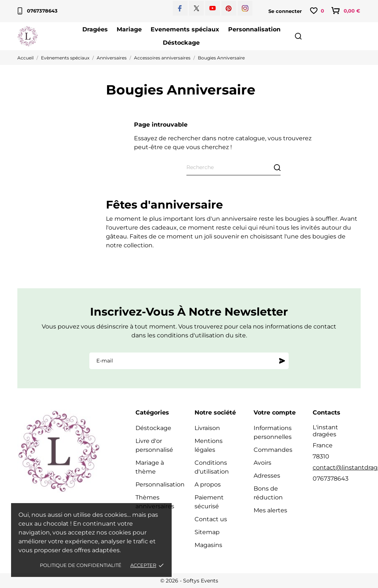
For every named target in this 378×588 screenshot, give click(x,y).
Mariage (129, 29)
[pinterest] (229, 8)
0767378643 (38, 11)
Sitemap (207, 532)
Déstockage (181, 43)
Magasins (208, 545)
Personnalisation (254, 29)
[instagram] (245, 8)
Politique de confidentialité (81, 565)
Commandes (273, 450)
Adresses (267, 476)
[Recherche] (233, 168)
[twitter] (197, 8)
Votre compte (275, 412)
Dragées (95, 29)
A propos (208, 484)
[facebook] (180, 8)
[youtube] (213, 8)
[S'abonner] (282, 361)
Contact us (211, 519)
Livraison (207, 428)
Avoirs (262, 463)
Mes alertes (270, 510)
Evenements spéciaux (185, 29)
